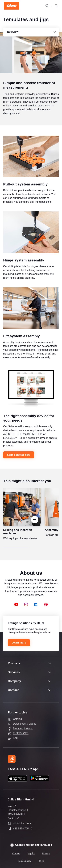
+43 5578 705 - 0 (23, 829)
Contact (16, 853)
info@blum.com (22, 823)
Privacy (46, 853)
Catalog (17, 719)
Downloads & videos (25, 724)
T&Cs (42, 861)
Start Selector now (19, 459)
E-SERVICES (21, 733)
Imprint (31, 853)
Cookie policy (24, 861)
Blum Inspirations (23, 729)
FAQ (16, 738)
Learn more (19, 643)
